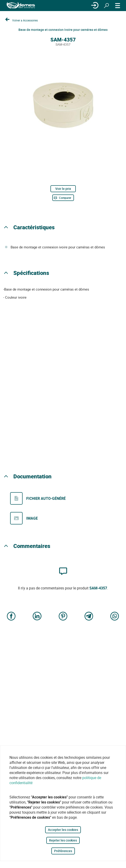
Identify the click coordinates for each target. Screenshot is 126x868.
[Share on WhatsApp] (115, 616)
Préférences (63, 851)
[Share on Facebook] (11, 616)
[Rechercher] (106, 6)
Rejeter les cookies (63, 840)
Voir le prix (63, 189)
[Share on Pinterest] (63, 616)
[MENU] (118, 6)
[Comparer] (63, 198)
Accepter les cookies (63, 830)
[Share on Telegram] (89, 616)
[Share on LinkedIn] (37, 616)
